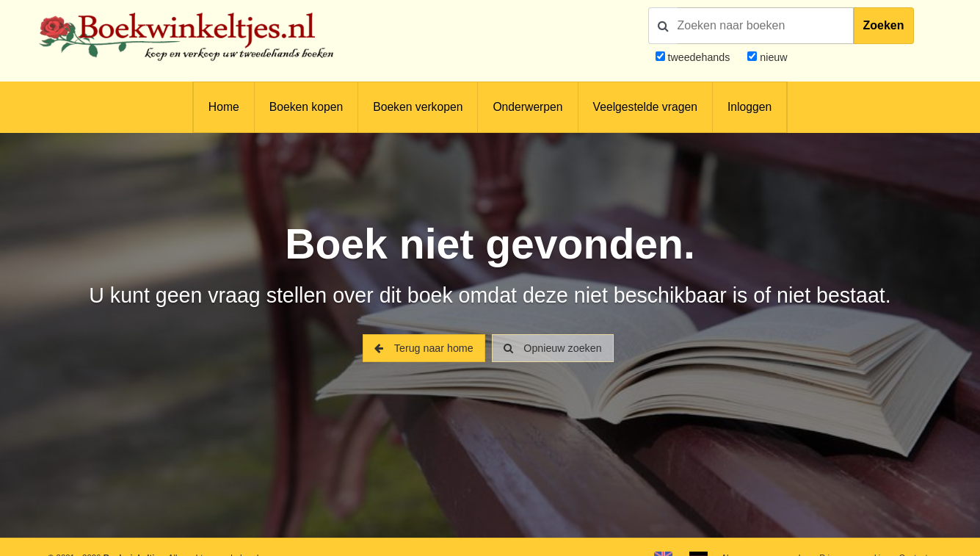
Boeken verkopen (418, 107)
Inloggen (749, 107)
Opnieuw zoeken (553, 348)
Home (224, 107)
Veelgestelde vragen (645, 107)
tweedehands (698, 57)
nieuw (772, 57)
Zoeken (884, 25)
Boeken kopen (306, 107)
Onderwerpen (527, 107)
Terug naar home (424, 348)
